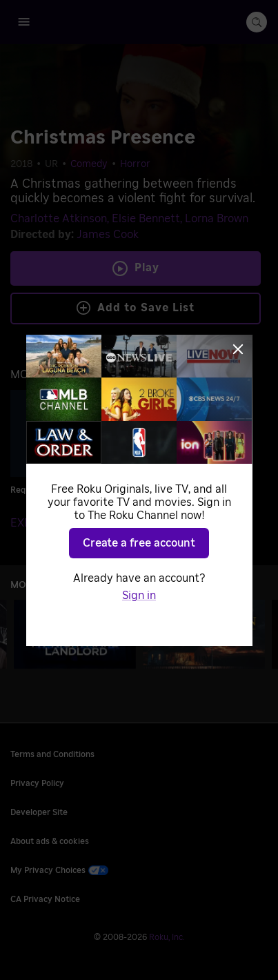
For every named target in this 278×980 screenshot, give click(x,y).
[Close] (238, 349)
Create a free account (139, 543)
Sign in (139, 596)
